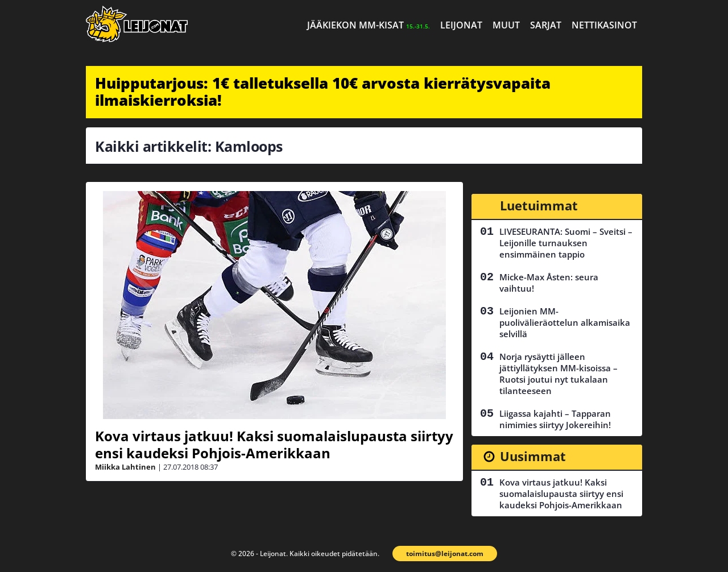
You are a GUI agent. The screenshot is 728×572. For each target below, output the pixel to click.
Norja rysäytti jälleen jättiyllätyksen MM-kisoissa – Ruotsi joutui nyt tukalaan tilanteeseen (559, 374)
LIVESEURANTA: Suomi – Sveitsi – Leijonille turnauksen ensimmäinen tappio (566, 243)
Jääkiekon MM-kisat (369, 25)
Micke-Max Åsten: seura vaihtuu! (549, 283)
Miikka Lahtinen (125, 467)
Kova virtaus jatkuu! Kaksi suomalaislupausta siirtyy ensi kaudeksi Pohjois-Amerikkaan (274, 444)
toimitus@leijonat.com (445, 554)
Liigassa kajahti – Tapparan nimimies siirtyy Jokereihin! (555, 419)
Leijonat (461, 25)
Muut (506, 25)
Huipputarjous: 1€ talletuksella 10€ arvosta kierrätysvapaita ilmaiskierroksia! (323, 92)
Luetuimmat (539, 205)
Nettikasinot (604, 25)
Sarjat (546, 25)
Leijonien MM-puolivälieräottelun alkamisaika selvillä (565, 322)
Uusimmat (533, 456)
